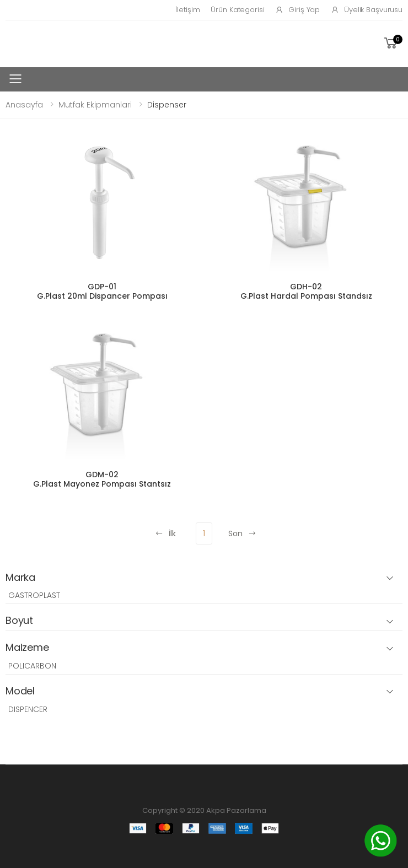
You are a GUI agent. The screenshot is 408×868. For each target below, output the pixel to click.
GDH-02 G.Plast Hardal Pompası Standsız (306, 292)
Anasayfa (24, 105)
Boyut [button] (19, 621)
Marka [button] (20, 578)
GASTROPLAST (34, 595)
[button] (392, 43)
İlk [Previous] (165, 533)
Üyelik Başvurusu (367, 10)
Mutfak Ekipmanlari (95, 105)
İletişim (187, 10)
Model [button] (20, 691)
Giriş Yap (297, 10)
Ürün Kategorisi (237, 10)
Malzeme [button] (27, 648)
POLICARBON (32, 666)
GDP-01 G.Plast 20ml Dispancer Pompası (102, 292)
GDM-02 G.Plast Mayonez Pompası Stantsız (102, 479)
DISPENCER (28, 709)
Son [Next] (242, 533)
